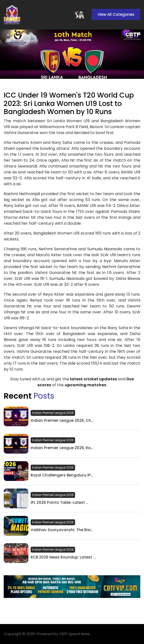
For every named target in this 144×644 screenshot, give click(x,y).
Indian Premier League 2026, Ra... (62, 448)
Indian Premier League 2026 (53, 413)
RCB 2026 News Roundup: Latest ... (63, 557)
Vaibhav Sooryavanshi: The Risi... (62, 530)
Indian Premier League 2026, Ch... (62, 421)
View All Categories (116, 14)
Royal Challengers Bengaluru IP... (62, 475)
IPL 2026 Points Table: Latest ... (59, 503)
